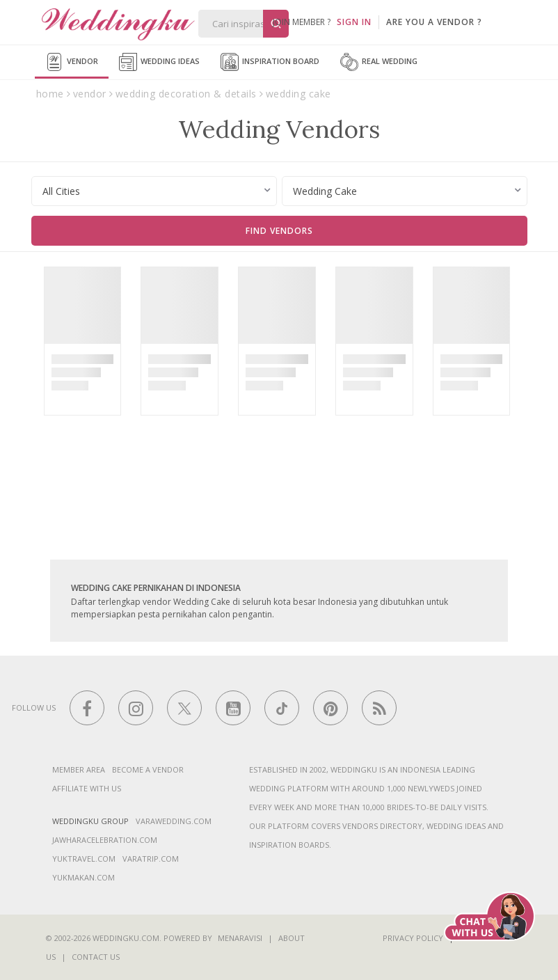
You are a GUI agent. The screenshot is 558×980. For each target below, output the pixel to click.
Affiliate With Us (87, 788)
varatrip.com (151, 859)
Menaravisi (240, 938)
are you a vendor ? (434, 22)
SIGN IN (354, 22)
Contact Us (96, 957)
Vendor (72, 62)
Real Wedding (379, 62)
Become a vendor (148, 769)
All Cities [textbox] (61, 191)
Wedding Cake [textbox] (325, 191)
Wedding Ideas (159, 62)
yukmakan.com (83, 877)
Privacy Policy (413, 938)
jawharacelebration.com (105, 840)
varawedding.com (174, 821)
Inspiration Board (270, 62)
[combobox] (154, 191)
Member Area (79, 769)
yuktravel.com (84, 859)
